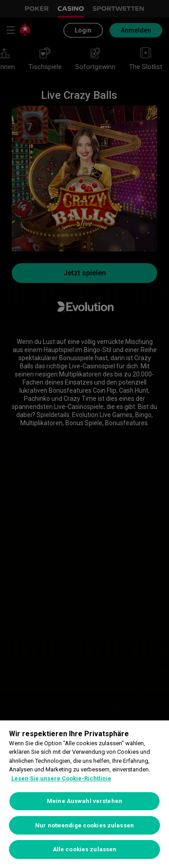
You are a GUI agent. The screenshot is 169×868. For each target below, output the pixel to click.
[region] (84, 794)
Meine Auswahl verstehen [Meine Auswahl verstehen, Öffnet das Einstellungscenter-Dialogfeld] (84, 801)
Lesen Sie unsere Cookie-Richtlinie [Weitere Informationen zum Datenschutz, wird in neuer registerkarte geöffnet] (61, 778)
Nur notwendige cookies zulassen (84, 825)
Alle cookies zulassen (85, 849)
